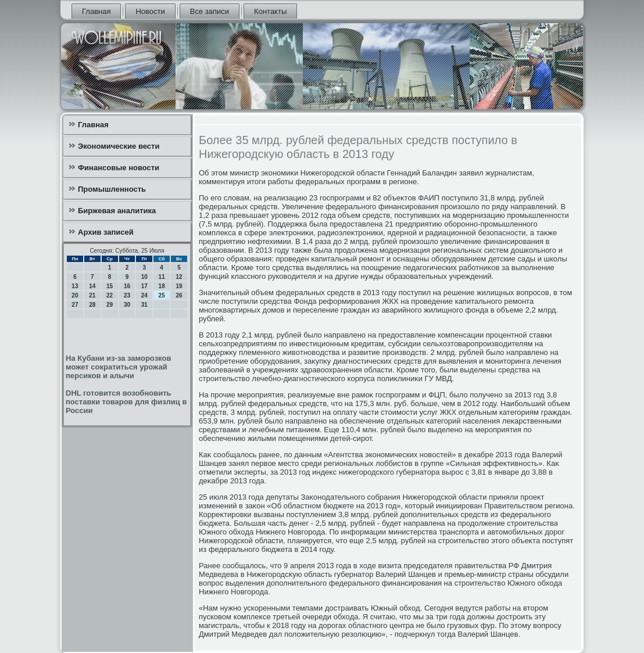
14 (92, 286)
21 (92, 295)
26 (179, 295)
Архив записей (106, 232)
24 (144, 295)
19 (179, 286)
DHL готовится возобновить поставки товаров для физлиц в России (126, 402)
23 (127, 295)
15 (110, 286)
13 (75, 286)
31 (144, 305)
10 (144, 277)
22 (110, 295)
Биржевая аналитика (117, 211)
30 (127, 305)
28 (92, 305)
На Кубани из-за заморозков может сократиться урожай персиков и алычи (118, 367)
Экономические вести (119, 146)
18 (162, 286)
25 (162, 295)
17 (144, 286)
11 (162, 277)
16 (127, 286)
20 (75, 295)
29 (110, 305)
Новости (150, 11)
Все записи (210, 11)
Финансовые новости (119, 168)
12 (179, 277)
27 (75, 305)
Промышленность (112, 189)
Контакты (270, 11)
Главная (96, 11)
